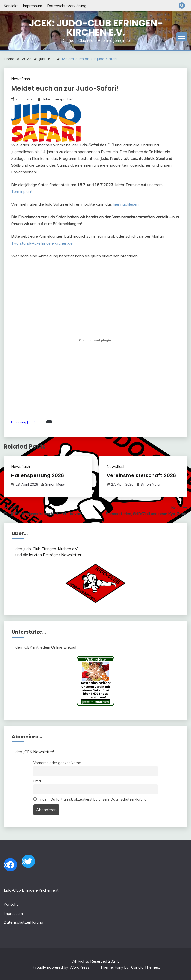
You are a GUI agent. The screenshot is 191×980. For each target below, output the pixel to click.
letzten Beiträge (44, 555)
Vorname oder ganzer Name (57, 763)
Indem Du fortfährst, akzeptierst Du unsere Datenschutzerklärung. (90, 799)
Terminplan (21, 191)
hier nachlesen (126, 204)
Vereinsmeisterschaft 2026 (141, 475)
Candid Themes (145, 967)
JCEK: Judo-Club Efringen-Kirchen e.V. (96, 28)
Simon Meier (55, 484)
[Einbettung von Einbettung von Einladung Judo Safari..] (95, 340)
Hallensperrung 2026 (38, 475)
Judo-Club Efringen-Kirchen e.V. (51, 549)
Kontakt (11, 6)
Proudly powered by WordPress (62, 967)
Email (38, 781)
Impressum (32, 6)
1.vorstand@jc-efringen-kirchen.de (42, 243)
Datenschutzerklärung (67, 6)
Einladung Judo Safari (27, 422)
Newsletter (71, 555)
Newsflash (21, 79)
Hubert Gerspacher (57, 99)
